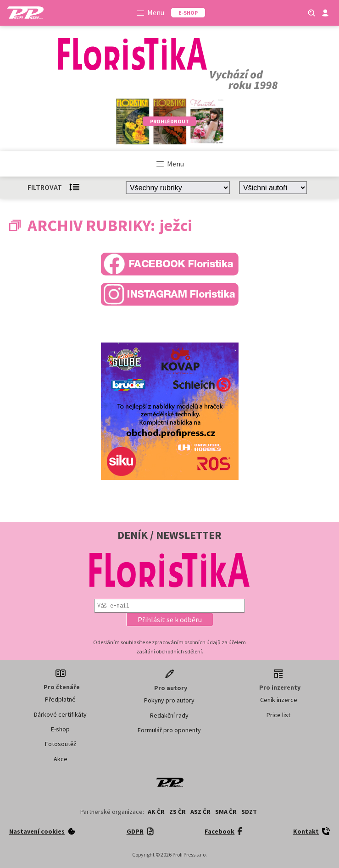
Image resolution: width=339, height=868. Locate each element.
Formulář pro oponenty (169, 730)
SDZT (249, 812)
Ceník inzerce (279, 700)
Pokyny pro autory (169, 700)
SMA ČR (226, 812)
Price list (278, 715)
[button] (170, 619)
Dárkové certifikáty (60, 714)
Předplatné (60, 699)
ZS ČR (178, 812)
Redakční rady (169, 715)
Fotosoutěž (61, 744)
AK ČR (156, 812)
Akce (61, 759)
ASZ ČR (200, 812)
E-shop (60, 729)
